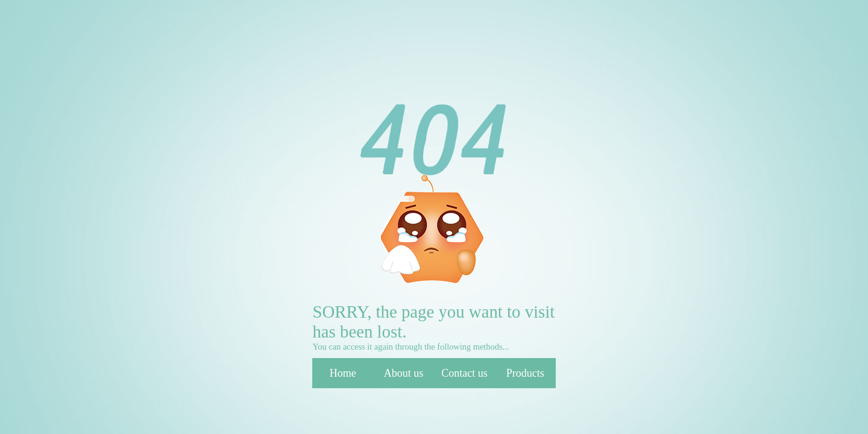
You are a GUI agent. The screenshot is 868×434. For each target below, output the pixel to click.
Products (525, 373)
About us (404, 373)
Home (343, 373)
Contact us (464, 373)
